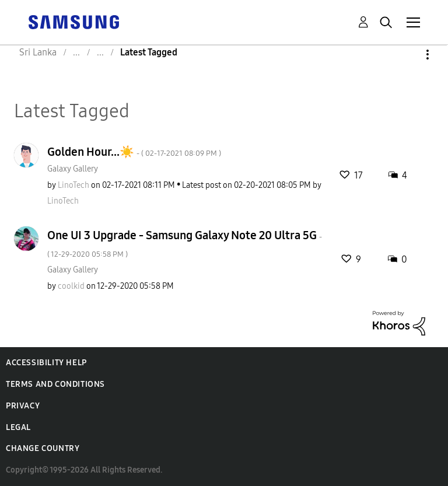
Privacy (23, 406)
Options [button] (408, 55)
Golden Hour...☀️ (134, 152)
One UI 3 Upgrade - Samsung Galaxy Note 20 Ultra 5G (185, 244)
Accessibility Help (46, 363)
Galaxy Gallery (73, 169)
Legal (18, 427)
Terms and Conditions (55, 384)
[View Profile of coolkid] (71, 286)
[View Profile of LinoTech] (73, 185)
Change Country (43, 448)
